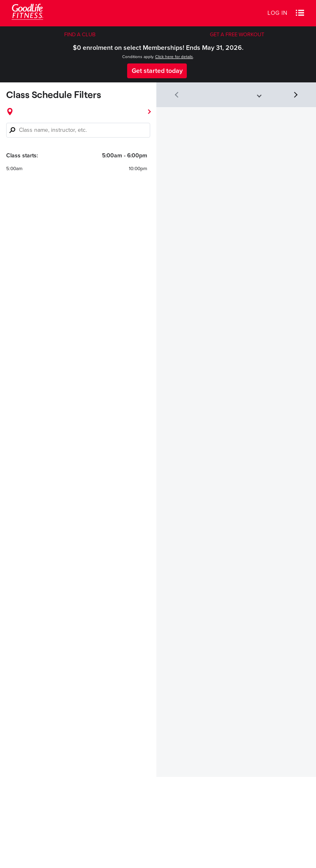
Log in (277, 13)
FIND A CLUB (80, 35)
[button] (300, 13)
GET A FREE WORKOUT (237, 35)
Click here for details (174, 57)
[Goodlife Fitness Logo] (27, 13)
